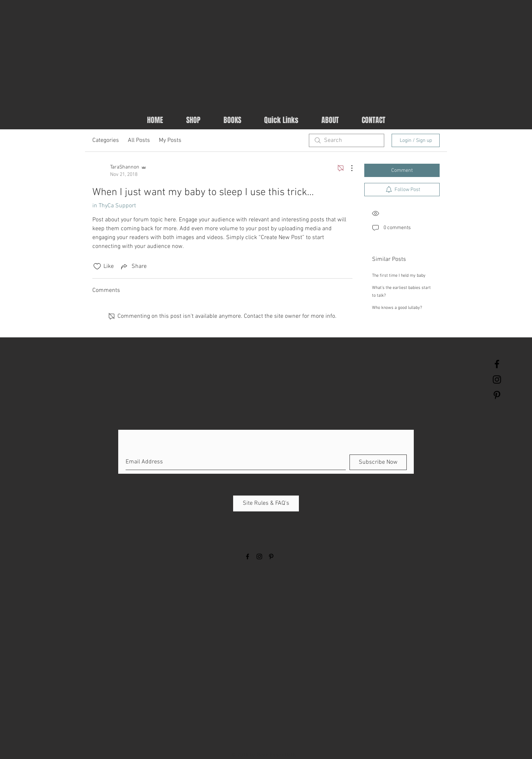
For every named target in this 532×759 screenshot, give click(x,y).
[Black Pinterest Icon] (497, 395)
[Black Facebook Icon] (497, 364)
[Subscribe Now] (378, 462)
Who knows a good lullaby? (397, 308)
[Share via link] (133, 266)
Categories (106, 140)
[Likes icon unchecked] (97, 266)
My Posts (170, 140)
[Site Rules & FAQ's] (266, 503)
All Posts (139, 140)
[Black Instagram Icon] (497, 379)
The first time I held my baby (399, 276)
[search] (347, 140)
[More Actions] (348, 168)
